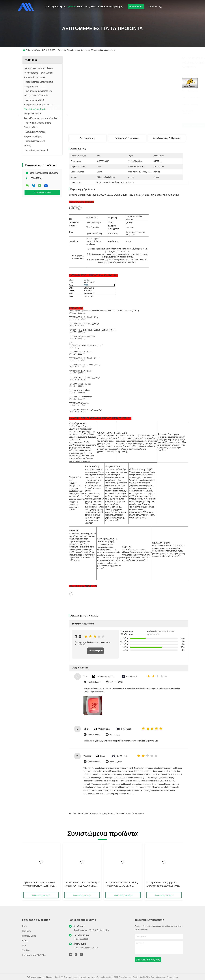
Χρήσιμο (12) (115, 735)
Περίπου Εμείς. (58, 7)
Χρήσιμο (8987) (116, 682)
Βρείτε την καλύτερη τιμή (142, 126)
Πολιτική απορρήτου (35, 977)
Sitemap (49, 977)
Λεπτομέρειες (88, 138)
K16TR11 (88, 291)
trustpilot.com (94, 682)
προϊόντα (72, 7)
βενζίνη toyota (106, 814)
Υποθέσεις (27, 950)
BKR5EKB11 (89, 296)
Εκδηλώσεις (83, 7)
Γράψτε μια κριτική (95, 651)
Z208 (86, 285)
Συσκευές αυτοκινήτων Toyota (129, 814)
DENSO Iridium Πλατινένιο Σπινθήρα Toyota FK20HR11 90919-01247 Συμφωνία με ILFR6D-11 (82, 884)
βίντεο (25, 941)
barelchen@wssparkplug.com (44, 173)
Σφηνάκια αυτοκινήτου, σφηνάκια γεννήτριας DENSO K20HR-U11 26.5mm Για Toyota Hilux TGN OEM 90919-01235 (40, 884)
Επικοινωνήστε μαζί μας (110, 7)
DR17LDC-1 (89, 288)
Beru (71, 282)
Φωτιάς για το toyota (88, 814)
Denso (72, 291)
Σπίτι (47, 7)
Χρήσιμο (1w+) (116, 762)
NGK (71, 293)
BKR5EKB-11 (90, 293)
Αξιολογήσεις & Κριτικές (167, 138)
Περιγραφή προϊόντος (127, 138)
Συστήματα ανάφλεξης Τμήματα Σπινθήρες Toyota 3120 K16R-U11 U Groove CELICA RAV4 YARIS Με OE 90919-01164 (164, 884)
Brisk (71, 288)
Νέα (24, 945)
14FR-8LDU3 (89, 282)
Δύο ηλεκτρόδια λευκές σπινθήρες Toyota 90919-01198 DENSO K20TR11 (122, 884)
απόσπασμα (136, 7)
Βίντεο (94, 7)
